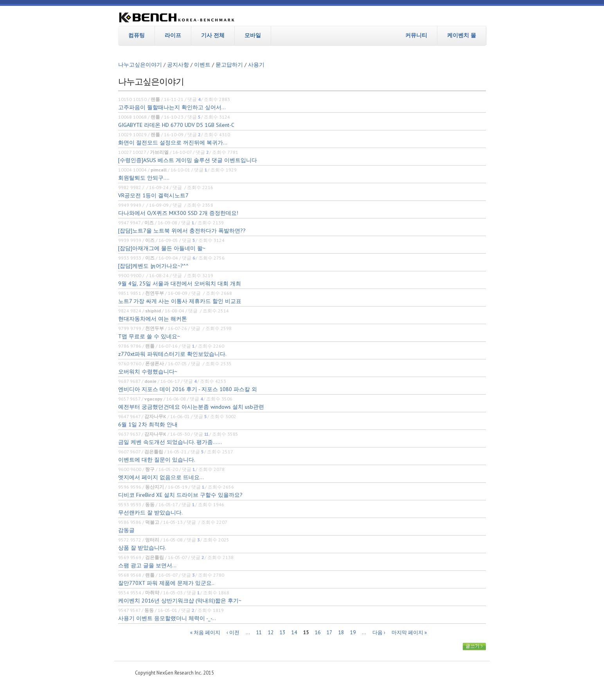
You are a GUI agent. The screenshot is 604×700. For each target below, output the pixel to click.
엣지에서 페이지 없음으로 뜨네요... (161, 477)
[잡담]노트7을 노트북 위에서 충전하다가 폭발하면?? (182, 231)
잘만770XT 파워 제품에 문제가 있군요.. (166, 583)
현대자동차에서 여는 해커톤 (153, 319)
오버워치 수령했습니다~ (148, 372)
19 (353, 632)
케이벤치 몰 (462, 35)
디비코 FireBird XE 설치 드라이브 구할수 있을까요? (180, 495)
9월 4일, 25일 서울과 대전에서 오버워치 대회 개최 (180, 283)
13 (282, 632)
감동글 (126, 530)
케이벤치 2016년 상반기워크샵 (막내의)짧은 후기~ (180, 601)
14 (294, 632)
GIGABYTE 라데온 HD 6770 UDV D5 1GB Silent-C (176, 125)
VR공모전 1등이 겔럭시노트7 (153, 195)
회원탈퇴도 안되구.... (144, 178)
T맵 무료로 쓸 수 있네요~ (149, 336)
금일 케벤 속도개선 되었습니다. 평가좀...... (170, 442)
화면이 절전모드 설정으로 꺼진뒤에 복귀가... (173, 143)
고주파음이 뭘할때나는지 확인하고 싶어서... (172, 107)
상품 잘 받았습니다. (142, 548)
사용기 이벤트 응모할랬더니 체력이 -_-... (167, 618)
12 (271, 632)
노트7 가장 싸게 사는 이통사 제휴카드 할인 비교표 (180, 301)
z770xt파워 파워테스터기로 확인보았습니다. (172, 354)
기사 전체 (213, 35)
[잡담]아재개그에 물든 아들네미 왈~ (162, 248)
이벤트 (202, 65)
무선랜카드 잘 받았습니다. (150, 512)
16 (318, 632)
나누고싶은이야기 (140, 65)
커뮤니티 (416, 35)
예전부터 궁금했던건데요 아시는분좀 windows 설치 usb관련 (191, 407)
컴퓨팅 (137, 35)
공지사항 (178, 65)
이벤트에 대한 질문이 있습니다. (157, 460)
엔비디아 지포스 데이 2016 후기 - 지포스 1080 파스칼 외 (188, 389)
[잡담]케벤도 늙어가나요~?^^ (153, 266)
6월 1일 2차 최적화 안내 (148, 424)
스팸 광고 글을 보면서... (147, 565)
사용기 (256, 65)
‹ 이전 (233, 632)
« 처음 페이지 (205, 632)
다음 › (379, 632)
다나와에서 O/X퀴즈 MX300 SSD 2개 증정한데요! (178, 213)
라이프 (173, 35)
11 (259, 632)
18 (341, 632)
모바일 (253, 35)
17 (329, 632)
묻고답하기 (229, 65)
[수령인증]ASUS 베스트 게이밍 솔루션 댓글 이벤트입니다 (188, 160)
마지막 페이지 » (409, 632)
